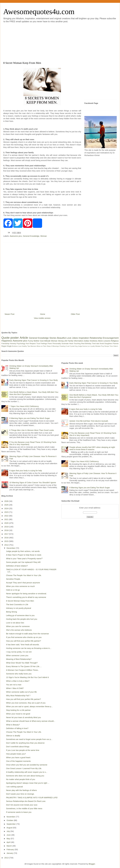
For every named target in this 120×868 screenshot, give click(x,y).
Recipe (107, 346)
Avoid (102, 344)
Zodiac (86, 341)
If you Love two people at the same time (23, 750)
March (9, 846)
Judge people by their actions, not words (23, 551)
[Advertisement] (18, 42)
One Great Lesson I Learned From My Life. (24, 768)
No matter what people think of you (21, 779)
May (9, 839)
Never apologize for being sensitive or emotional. (26, 594)
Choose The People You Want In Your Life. (24, 575)
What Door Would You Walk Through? (22, 663)
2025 (7, 505)
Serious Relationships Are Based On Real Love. (26, 801)
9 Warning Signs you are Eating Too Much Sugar (30, 418)
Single (9, 346)
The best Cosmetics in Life (17, 605)
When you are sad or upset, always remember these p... (29, 707)
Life (66, 341)
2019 (7, 527)
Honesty (13, 344)
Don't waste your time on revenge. (20, 794)
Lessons (107, 341)
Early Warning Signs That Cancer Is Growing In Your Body (34, 380)
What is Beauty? (13, 725)
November (11, 817)
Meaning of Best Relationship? (19, 659)
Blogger (92, 864)
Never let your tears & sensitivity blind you (23, 717)
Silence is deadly (13, 736)
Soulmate (65, 344)
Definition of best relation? (17, 566)
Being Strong (12, 612)
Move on (40, 346)
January (10, 853)
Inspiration (84, 338)
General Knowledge (31, 236)
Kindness (94, 341)
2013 (7, 858)
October (10, 820)
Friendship (5, 344)
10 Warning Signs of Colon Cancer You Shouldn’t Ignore (33, 483)
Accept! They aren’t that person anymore (23, 583)
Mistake (98, 346)
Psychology (21, 344)
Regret (4, 346)
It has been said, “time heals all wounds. (23, 645)
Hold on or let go (13, 590)
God (42, 341)
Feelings (44, 344)
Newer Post (10, 314)
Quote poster (10, 338)
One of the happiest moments (18, 761)
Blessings (56, 346)
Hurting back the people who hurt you (22, 619)
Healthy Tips (26, 346)
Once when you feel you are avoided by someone (27, 765)
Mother (37, 341)
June (9, 835)
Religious (115, 341)
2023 (7, 512)
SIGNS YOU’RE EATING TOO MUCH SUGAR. (89, 421)
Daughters (108, 344)
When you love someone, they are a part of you (26, 703)
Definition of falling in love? (17, 728)
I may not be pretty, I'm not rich (19, 652)
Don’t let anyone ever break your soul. (22, 805)
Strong (61, 341)
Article (24, 338)
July (8, 831)
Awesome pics (16, 236)
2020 (7, 523)
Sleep (49, 346)
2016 (7, 538)
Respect (33, 344)
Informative (78, 341)
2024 (7, 508)
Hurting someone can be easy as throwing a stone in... (29, 648)
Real (83, 344)
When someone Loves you (17, 656)
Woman (44, 236)
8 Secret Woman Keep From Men (20, 601)
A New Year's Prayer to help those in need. (24, 555)
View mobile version (42, 318)
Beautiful (61, 338)
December (11, 548)
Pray (102, 346)
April (9, 842)
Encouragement (111, 338)
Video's (116, 346)
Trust (38, 344)
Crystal (72, 346)
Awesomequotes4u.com (39, 12)
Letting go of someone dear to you (20, 615)
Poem (50, 344)
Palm (45, 346)
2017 (7, 534)
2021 (7, 519)
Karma (85, 346)
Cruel (67, 346)
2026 (7, 501)
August (10, 828)
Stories (53, 338)
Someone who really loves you (19, 674)
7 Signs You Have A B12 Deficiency (24, 406)
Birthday (88, 344)
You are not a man (14, 685)
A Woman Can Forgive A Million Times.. (22, 670)
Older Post (75, 314)
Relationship (96, 338)
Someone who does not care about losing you (25, 776)
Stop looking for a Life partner (18, 710)
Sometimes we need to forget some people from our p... (29, 739)
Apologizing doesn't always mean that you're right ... (28, 783)
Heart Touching (75, 344)
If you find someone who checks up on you (24, 637)
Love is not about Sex (15, 623)
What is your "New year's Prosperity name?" (24, 559)
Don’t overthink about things (18, 747)
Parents (116, 344)
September (11, 824)
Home (43, 314)
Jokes (75, 338)
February (11, 850)
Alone (100, 341)
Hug (76, 346)
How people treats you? (16, 754)
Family (70, 341)
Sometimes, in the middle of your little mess (24, 809)
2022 (7, 516)
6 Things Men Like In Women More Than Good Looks (32, 430)
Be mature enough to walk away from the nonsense (27, 634)
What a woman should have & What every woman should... (31, 721)
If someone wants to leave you (19, 812)
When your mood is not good (18, 714)
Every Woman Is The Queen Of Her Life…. (24, 666)
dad (98, 344)
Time (111, 346)
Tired (94, 344)
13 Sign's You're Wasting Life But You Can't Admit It (27, 677)
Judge (80, 346)
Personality (57, 344)
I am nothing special (14, 787)
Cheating (62, 346)
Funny (30, 341)
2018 (7, 530)
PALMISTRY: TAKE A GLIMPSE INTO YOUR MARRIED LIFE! (32, 798)
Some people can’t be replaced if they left (23, 562)
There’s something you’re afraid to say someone (26, 597)
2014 (7, 545)
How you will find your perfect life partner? (23, 641)
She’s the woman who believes (19, 630)
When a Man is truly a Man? (18, 681)
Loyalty (93, 346)
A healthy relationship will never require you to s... (27, 772)
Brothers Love (17, 346)
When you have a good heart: (18, 758)
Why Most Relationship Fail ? (18, 696)
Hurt (27, 344)
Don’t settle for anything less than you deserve (25, 743)
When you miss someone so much (20, 586)
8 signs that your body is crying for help (26, 471)
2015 (7, 541)
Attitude (47, 341)
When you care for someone (18, 626)
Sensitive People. (13, 579)
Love (69, 338)
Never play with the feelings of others (21, 790)
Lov (88, 346)
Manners (33, 346)
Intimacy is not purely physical (19, 608)
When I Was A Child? (15, 688)
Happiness (7, 341)
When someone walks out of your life (21, 692)
